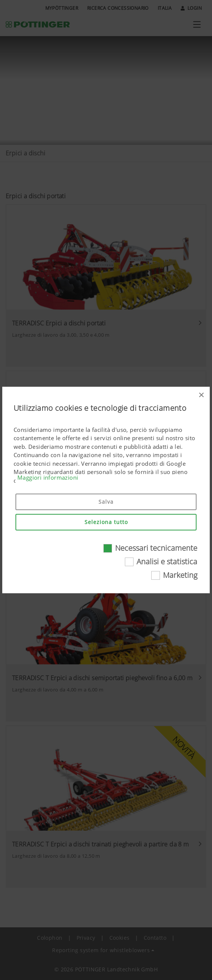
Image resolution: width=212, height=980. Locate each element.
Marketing (180, 575)
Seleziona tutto (106, 522)
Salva (106, 502)
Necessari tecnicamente (156, 548)
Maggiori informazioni (48, 477)
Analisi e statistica (167, 561)
